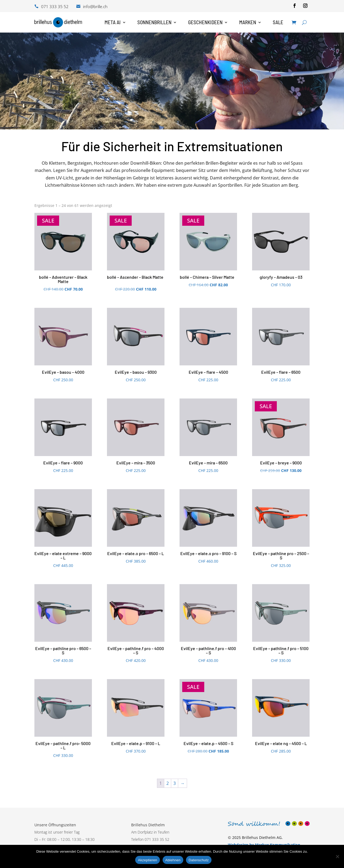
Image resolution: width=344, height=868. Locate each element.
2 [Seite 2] (168, 783)
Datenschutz (199, 860)
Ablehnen (173, 860)
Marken (248, 22)
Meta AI (113, 22)
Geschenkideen (205, 22)
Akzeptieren (147, 860)
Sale (278, 22)
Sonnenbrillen (154, 22)
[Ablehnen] (337, 856)
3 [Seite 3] (175, 783)
